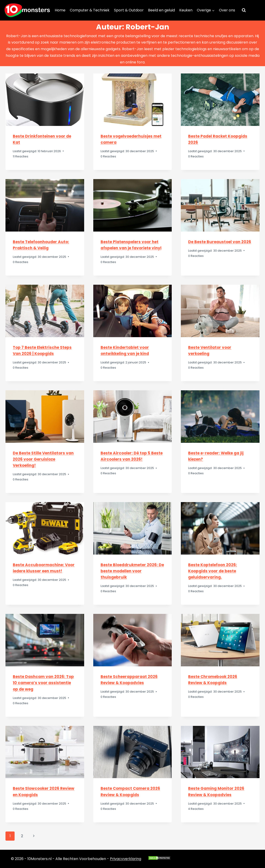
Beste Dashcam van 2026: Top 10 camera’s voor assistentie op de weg (43, 683)
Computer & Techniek (90, 10)
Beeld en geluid (161, 10)
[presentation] (45, 100)
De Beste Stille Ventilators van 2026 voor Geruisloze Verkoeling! (43, 459)
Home (60, 10)
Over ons (227, 10)
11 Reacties (21, 156)
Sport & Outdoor (129, 10)
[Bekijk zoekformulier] (244, 10)
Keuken (186, 10)
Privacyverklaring (126, 859)
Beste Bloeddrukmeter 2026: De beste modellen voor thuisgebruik (132, 571)
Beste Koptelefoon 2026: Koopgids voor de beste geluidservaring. (213, 571)
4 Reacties (196, 809)
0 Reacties (108, 156)
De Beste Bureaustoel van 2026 (220, 242)
